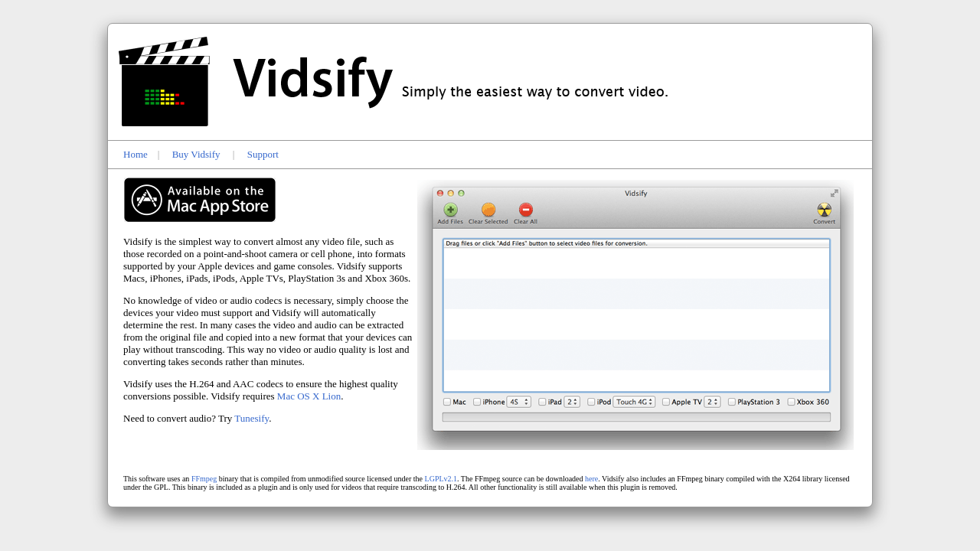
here (591, 479)
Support (263, 154)
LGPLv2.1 (441, 479)
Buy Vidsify (196, 154)
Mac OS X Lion (309, 396)
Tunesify (252, 418)
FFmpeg (204, 479)
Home (136, 154)
